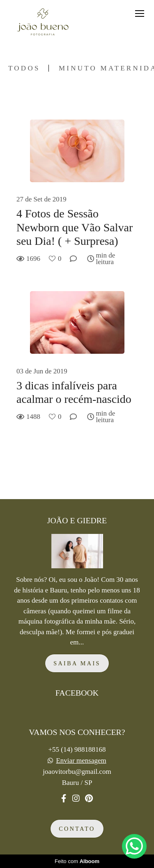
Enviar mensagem (81, 761)
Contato (77, 829)
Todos (24, 68)
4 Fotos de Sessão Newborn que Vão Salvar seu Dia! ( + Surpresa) (75, 227)
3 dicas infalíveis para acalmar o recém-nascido (74, 392)
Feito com (77, 861)
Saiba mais (77, 663)
